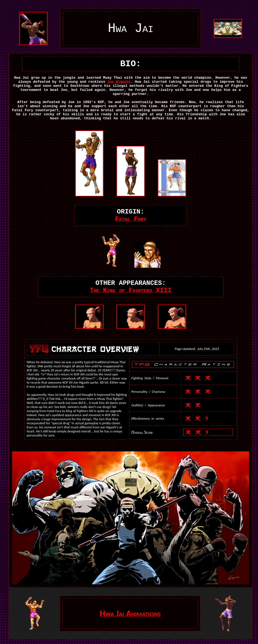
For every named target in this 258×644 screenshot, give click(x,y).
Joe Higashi (119, 82)
